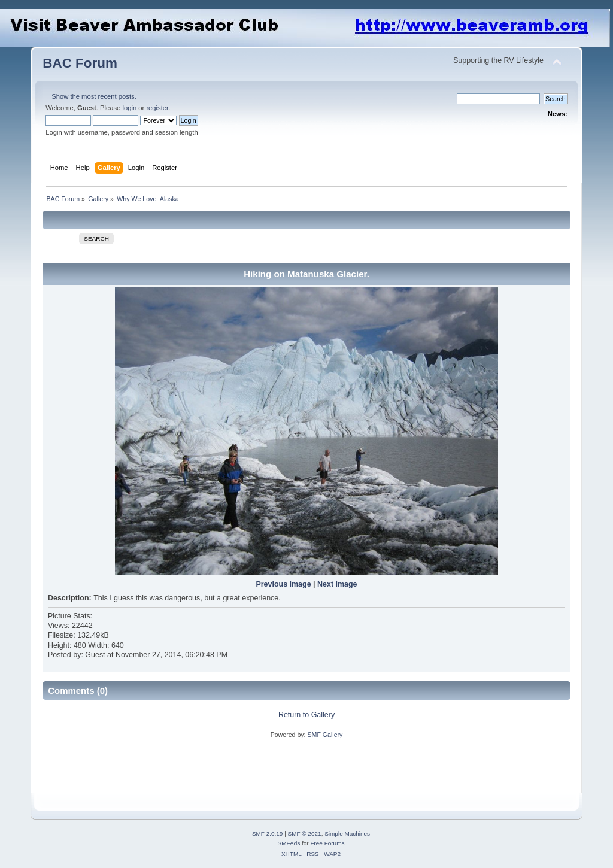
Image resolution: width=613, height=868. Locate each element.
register (157, 108)
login (129, 108)
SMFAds (289, 843)
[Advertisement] (260, 766)
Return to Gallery (306, 715)
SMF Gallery (325, 735)
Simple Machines (347, 834)
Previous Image (283, 584)
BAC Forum (80, 63)
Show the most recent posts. (94, 96)
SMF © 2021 (305, 834)
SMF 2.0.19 (268, 834)
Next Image (337, 584)
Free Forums (327, 843)
